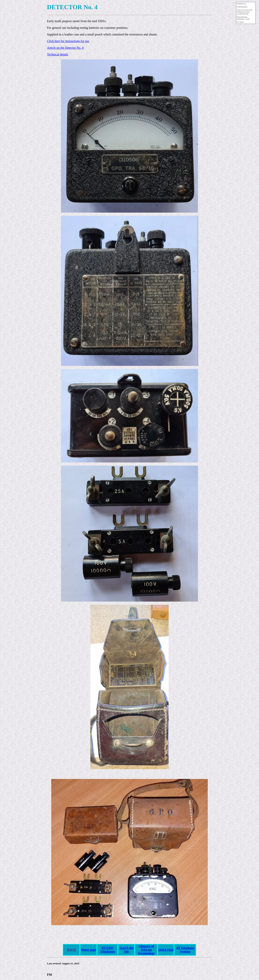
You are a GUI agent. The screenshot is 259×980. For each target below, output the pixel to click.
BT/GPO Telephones (108, 950)
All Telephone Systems (185, 950)
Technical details (58, 54)
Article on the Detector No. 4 (65, 48)
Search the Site (126, 950)
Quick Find (166, 950)
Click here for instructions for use (68, 41)
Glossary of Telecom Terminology (146, 950)
